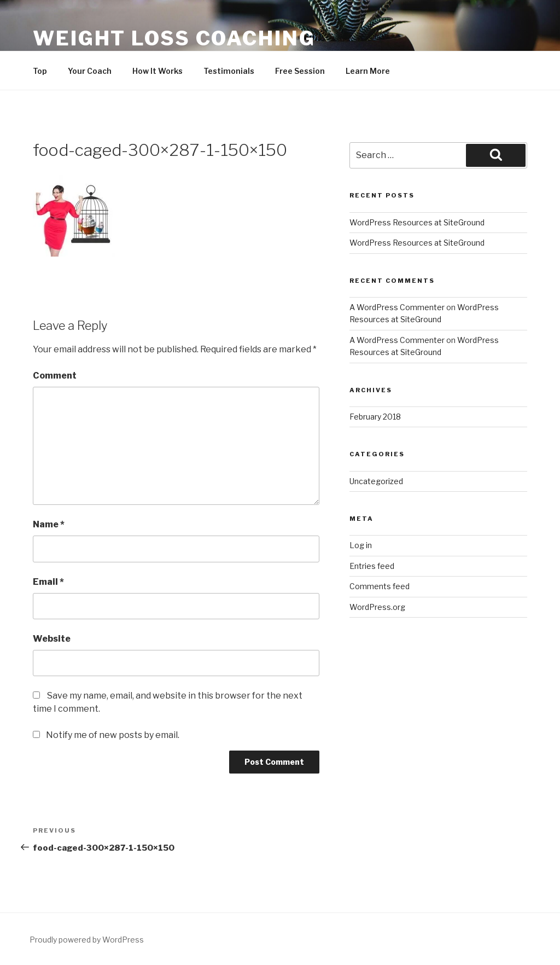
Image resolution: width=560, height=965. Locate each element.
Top (40, 71)
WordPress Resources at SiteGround (417, 222)
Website (52, 639)
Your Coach (90, 71)
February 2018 (375, 417)
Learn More (368, 71)
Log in (361, 545)
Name (49, 524)
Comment (55, 376)
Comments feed (380, 586)
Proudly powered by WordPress (87, 940)
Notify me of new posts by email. (113, 735)
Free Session (300, 71)
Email (48, 582)
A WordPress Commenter (397, 307)
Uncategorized (376, 481)
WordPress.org (377, 607)
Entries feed (372, 566)
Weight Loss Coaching (174, 38)
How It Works (157, 71)
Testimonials (229, 71)
